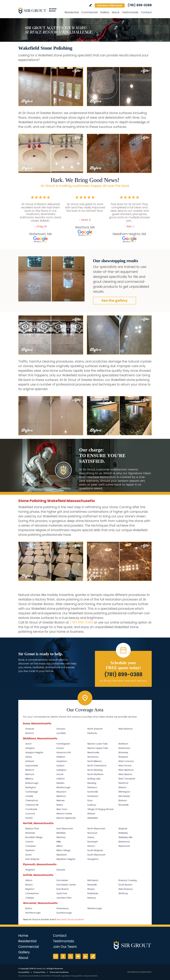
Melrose (61, 800)
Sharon (91, 846)
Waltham (123, 744)
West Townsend (127, 779)
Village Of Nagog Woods (100, 809)
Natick (60, 805)
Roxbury (92, 898)
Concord (30, 814)
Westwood (124, 842)
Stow (90, 800)
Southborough (64, 913)
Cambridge (32, 792)
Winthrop (123, 893)
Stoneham (93, 796)
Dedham (30, 850)
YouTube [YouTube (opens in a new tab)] (78, 956)
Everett (29, 818)
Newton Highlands (66, 818)
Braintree (30, 833)
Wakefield (93, 818)
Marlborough (63, 787)
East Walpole (32, 859)
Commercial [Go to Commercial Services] (89, 12)
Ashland (30, 761)
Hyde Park (62, 893)
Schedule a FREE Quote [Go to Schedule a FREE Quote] (110, 5)
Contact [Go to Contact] (146, 12)
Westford (123, 783)
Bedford (30, 770)
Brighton (30, 889)
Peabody (92, 733)
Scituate (61, 870)
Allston (29, 880)
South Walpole (95, 850)
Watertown (124, 748)
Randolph (93, 842)
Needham (62, 855)
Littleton (61, 779)
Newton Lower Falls (97, 744)
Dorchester (62, 880)
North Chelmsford (97, 766)
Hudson (60, 766)
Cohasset (30, 846)
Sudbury (92, 805)
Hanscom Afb (64, 752)
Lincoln (60, 774)
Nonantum (93, 757)
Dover (29, 855)
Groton (60, 748)
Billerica (29, 779)
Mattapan (93, 880)
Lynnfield (61, 733)
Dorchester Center (66, 885)
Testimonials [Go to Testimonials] (130, 12)
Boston (29, 885)
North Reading (95, 770)
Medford (61, 796)
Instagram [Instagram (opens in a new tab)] (56, 956)
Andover (30, 729)
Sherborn (92, 787)
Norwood (92, 833)
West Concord (126, 761)
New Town (62, 809)
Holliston (61, 757)
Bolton (29, 908)
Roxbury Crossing (128, 880)
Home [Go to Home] (23, 936)
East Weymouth (65, 829)
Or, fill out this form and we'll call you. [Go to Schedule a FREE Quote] (123, 681)
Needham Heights (66, 859)
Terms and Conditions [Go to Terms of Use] (59, 972)
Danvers (61, 729)
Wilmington (124, 792)
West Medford (126, 770)
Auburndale (32, 766)
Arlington (30, 748)
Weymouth (124, 846)
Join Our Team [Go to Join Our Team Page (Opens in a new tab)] (65, 947)
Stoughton (93, 859)
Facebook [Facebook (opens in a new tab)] (63, 956)
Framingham (63, 744)
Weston (122, 787)
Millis (59, 842)
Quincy (91, 837)
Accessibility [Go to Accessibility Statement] (24, 972)
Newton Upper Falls (98, 748)
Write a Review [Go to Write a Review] (90, 5)
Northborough (33, 913)
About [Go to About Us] (116, 12)
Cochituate (31, 809)
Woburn (123, 800)
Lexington (61, 770)
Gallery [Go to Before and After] (105, 12)
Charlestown (32, 893)
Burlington (31, 787)
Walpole (123, 829)
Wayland (123, 757)
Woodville (123, 805)
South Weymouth (96, 855)
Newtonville (93, 752)
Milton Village (63, 850)
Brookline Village (34, 837)
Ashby (29, 757)
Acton (29, 744)
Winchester (124, 796)
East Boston (63, 889)
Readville (92, 885)
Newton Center (64, 814)
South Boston (125, 885)
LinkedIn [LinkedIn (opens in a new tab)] (85, 956)
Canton (29, 842)
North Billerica (95, 761)
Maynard (61, 792)
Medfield (61, 833)
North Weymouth (96, 829)
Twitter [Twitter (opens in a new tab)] (71, 956)
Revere (91, 889)
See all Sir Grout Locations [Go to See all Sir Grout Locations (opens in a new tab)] (70, 919)
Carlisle (29, 796)
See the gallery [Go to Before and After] (115, 301)
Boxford (30, 733)
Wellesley (123, 833)
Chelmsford (32, 800)
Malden (60, 783)
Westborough (95, 908)
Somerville (93, 792)
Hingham (30, 870)
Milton (59, 846)
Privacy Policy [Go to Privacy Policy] (39, 972)
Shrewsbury (63, 908)
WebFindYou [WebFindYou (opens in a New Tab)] (146, 972)
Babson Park (32, 829)
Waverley (123, 752)
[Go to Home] (40, 10)
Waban (91, 814)
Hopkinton (62, 761)
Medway (61, 837)
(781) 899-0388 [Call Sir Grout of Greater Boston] (140, 5)
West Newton (125, 774)
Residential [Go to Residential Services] (72, 12)
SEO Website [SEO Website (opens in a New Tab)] (133, 972)
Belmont (30, 774)
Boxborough (32, 783)
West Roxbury (126, 889)
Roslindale (93, 893)
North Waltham (95, 774)
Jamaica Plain (64, 898)
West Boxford (125, 729)
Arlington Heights (34, 752)
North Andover (95, 729)
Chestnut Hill (32, 805)
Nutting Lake (94, 779)
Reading (92, 783)
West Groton (125, 766)
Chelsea (30, 898)
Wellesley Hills (125, 837)
